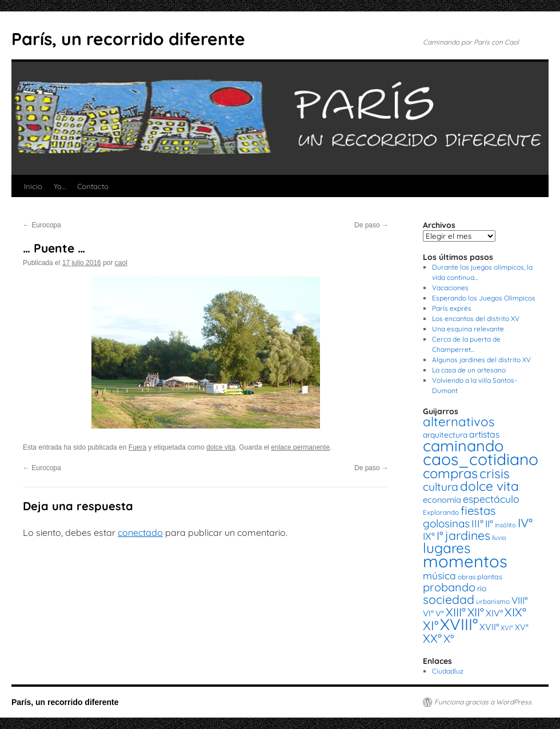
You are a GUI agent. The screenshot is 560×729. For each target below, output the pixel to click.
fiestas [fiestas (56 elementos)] (478, 510)
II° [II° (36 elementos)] (489, 524)
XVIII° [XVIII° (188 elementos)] (459, 624)
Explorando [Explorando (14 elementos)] (441, 512)
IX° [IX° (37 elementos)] (429, 536)
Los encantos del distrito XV (476, 319)
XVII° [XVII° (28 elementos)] (489, 627)
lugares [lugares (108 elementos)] (447, 548)
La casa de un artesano (469, 370)
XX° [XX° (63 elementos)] (432, 638)
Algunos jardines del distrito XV (481, 360)
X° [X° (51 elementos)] (449, 638)
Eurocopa (42, 225)
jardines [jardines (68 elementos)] (468, 535)
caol (121, 263)
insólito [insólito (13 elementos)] (505, 525)
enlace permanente (300, 447)
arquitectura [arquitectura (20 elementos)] (445, 434)
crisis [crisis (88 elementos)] (495, 473)
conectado (140, 532)
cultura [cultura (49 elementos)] (441, 487)
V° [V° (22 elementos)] (440, 614)
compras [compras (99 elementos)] (450, 473)
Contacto (93, 186)
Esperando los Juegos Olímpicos (484, 298)
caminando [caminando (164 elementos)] (463, 446)
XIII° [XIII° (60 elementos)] (456, 612)
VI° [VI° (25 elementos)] (428, 613)
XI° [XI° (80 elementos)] (431, 625)
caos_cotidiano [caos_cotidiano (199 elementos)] (481, 459)
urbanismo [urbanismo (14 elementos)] (493, 601)
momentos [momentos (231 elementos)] (465, 561)
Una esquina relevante (468, 329)
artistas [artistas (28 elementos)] (484, 434)
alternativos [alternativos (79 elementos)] (459, 422)
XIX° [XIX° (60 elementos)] (515, 612)
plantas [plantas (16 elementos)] (490, 577)
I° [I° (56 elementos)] (440, 536)
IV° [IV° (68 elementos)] (525, 523)
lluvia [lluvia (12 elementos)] (499, 538)
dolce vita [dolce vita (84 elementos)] (489, 486)
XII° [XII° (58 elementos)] (476, 612)
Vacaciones (450, 288)
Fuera (137, 447)
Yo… (60, 186)
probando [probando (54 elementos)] (449, 587)
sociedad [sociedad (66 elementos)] (449, 599)
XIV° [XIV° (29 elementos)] (494, 613)
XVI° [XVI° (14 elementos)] (507, 628)
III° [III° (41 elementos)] (477, 524)
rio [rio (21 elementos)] (482, 588)
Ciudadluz (448, 671)
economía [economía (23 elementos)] (442, 500)
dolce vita (221, 447)
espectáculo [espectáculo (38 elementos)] (491, 499)
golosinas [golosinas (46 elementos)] (446, 523)
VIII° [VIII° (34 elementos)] (520, 600)
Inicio (33, 186)
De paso (371, 225)
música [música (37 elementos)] (439, 575)
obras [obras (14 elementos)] (467, 577)
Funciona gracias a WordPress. (483, 702)
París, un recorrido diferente (128, 39)
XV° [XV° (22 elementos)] (522, 627)
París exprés (452, 308)
